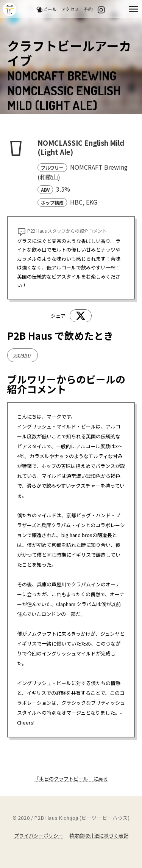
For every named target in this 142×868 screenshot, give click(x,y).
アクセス (70, 9)
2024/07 (23, 355)
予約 (88, 9)
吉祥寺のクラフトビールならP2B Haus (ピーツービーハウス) (10, 9)
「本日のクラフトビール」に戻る (71, 779)
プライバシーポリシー (39, 836)
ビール (46, 9)
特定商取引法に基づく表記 (99, 836)
